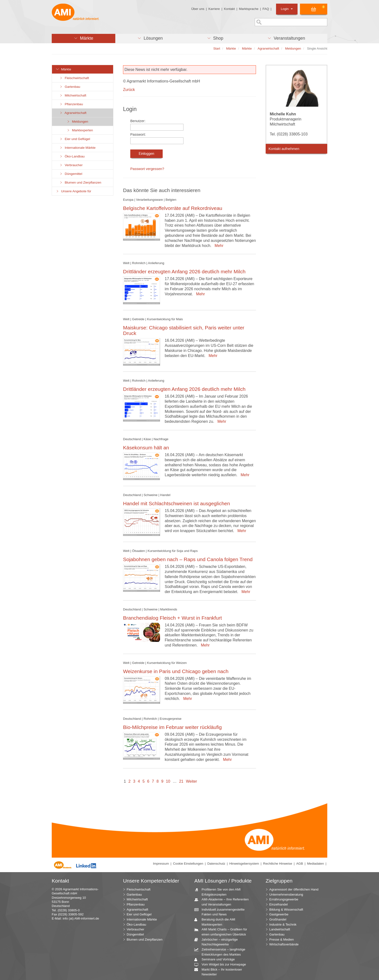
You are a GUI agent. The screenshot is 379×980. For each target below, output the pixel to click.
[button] (84, 38)
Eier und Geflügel (75, 139)
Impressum (161, 864)
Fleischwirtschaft (74, 78)
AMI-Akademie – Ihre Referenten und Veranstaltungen (223, 902)
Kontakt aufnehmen (284, 149)
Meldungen (77, 122)
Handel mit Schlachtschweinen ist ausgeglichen (176, 503)
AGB (299, 864)
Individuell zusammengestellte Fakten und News (221, 912)
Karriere (214, 9)
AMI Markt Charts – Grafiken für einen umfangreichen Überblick (222, 932)
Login (287, 9)
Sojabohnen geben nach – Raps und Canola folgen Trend (188, 559)
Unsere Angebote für (73, 191)
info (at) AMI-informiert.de (81, 918)
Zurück (129, 90)
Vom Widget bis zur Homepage (222, 965)
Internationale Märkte (77, 148)
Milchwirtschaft (73, 95)
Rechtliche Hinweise (278, 864)
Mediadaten (315, 864)
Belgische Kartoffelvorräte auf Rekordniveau (173, 208)
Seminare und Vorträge (216, 960)
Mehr (218, 246)
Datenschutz (216, 864)
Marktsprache (249, 9)
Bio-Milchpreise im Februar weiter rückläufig (172, 727)
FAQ (266, 9)
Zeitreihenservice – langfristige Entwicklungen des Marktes (222, 952)
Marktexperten (80, 130)
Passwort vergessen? (147, 169)
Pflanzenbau (71, 104)
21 (181, 781)
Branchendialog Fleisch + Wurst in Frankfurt (172, 618)
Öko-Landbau (72, 156)
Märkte (63, 69)
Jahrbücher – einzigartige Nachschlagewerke (218, 942)
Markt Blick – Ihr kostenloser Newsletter (220, 972)
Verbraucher (71, 165)
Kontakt (229, 9)
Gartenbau (70, 87)
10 (168, 781)
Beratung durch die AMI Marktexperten (217, 922)
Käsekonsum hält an (146, 448)
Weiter (191, 781)
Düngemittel (71, 174)
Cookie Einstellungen (188, 864)
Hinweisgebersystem (244, 864)
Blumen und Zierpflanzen (80, 182)
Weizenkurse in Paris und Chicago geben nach (176, 671)
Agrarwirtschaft (73, 113)
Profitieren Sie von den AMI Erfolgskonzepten (219, 892)
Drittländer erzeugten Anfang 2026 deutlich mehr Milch (184, 271)
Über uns (198, 9)
